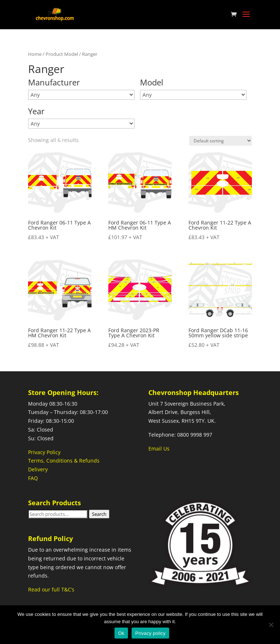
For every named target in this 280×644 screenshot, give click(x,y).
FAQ (33, 478)
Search (99, 514)
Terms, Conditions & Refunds (64, 461)
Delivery (38, 469)
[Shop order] (221, 141)
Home (35, 54)
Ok (121, 633)
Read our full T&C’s (51, 589)
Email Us (159, 448)
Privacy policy (150, 633)
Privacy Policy (44, 452)
